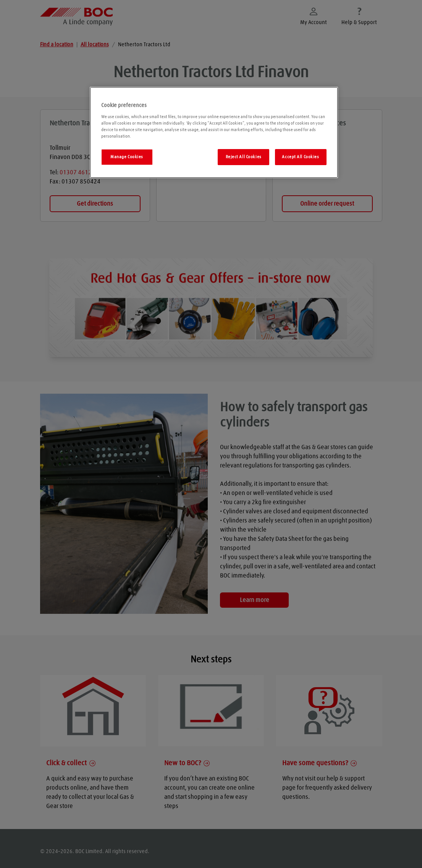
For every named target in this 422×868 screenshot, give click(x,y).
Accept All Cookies (300, 157)
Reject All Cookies (244, 157)
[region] (214, 132)
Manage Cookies (127, 157)
